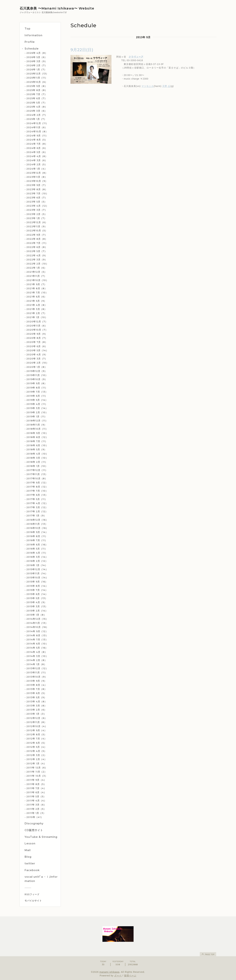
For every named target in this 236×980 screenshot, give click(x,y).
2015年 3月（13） (37, 606)
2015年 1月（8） (36, 615)
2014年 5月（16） (37, 648)
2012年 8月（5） (36, 735)
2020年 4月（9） (37, 355)
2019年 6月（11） (37, 396)
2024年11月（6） (37, 127)
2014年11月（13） (37, 623)
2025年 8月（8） (37, 90)
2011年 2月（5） (36, 809)
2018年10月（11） (37, 429)
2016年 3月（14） (37, 557)
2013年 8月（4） (37, 685)
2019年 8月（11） (37, 388)
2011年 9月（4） (36, 780)
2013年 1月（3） (36, 714)
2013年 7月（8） (37, 689)
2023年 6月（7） (37, 198)
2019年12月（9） (37, 371)
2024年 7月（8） (37, 144)
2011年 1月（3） (36, 813)
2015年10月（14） (37, 578)
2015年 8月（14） (37, 586)
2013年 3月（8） (37, 706)
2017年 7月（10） (37, 491)
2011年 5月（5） (36, 796)
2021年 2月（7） (36, 313)
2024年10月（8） (37, 132)
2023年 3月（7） (37, 210)
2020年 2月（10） (37, 363)
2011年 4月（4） (36, 801)
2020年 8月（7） (37, 338)
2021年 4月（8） (37, 305)
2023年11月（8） (37, 177)
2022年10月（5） (37, 231)
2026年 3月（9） (37, 61)
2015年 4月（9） (36, 602)
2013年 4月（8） (37, 702)
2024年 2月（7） (37, 115)
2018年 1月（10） (37, 466)
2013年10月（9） (37, 677)
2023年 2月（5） (37, 214)
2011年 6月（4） (36, 792)
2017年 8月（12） (37, 487)
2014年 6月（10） (37, 644)
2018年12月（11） (37, 421)
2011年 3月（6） (36, 805)
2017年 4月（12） (37, 503)
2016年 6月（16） (37, 545)
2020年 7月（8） (37, 342)
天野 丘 (166, 86)
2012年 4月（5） (36, 751)
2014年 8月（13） (37, 635)
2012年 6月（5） (36, 743)
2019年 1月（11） (37, 417)
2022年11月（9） (37, 226)
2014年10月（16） (37, 627)
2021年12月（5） (37, 272)
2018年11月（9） (36, 425)
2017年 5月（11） (37, 499)
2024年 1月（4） (37, 169)
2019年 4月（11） (37, 404)
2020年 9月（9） (37, 334)
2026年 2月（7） (37, 65)
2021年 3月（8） (37, 309)
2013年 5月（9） (36, 697)
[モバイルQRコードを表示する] (41, 901)
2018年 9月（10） (37, 433)
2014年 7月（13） (37, 640)
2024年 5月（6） (37, 152)
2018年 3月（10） (37, 458)
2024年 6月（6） (37, 148)
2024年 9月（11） (37, 136)
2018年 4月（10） (37, 454)
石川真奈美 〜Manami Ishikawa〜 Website (57, 8)
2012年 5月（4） (36, 747)
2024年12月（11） (37, 123)
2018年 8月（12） (37, 437)
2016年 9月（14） (37, 532)
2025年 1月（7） (36, 119)
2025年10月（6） (37, 82)
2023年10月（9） (37, 181)
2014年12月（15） (37, 619)
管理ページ (130, 976)
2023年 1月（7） (36, 218)
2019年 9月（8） (37, 383)
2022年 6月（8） (37, 247)
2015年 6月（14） (37, 594)
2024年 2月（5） (37, 164)
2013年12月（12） (37, 668)
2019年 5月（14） (37, 400)
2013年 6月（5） (36, 693)
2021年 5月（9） (36, 301)
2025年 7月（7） (37, 94)
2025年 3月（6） (37, 111)
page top (208, 954)
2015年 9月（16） (37, 582)
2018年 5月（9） (36, 449)
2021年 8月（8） (37, 288)
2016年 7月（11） (37, 540)
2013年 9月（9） (36, 681)
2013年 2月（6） (36, 710)
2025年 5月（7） (37, 103)
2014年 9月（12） (37, 631)
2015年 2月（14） (37, 611)
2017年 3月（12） (37, 507)
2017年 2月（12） (37, 511)
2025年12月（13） (37, 74)
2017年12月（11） (37, 470)
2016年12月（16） (37, 520)
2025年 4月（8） (37, 107)
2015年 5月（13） (37, 598)
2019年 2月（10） (37, 412)
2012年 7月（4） (37, 739)
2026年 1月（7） (36, 70)
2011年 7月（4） (36, 788)
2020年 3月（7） (37, 359)
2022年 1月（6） (36, 268)
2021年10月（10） (37, 280)
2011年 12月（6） (37, 768)
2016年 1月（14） (37, 565)
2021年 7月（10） (37, 293)
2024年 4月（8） (37, 156)
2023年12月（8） (37, 173)
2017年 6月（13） (37, 495)
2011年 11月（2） (37, 772)
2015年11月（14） (37, 573)
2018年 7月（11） (37, 441)
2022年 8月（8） (37, 239)
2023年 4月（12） (37, 206)
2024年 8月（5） (37, 140)
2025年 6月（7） (37, 98)
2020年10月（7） (37, 330)
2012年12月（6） (37, 718)
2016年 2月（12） (37, 561)
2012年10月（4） (37, 726)
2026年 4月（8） (37, 53)
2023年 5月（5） (37, 202)
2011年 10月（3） (37, 776)
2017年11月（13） (37, 474)
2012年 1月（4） (36, 764)
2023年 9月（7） (37, 185)
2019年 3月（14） (37, 408)
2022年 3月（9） (37, 260)
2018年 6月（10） (37, 445)
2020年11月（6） (37, 326)
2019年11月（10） (37, 375)
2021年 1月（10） (37, 317)
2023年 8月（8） (37, 189)
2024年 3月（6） (37, 160)
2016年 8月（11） (37, 536)
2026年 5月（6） (37, 57)
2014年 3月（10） (37, 656)
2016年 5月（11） (37, 549)
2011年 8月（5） (36, 784)
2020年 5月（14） (37, 350)
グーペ (118, 976)
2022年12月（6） (37, 222)
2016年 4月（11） (37, 553)
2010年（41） (35, 817)
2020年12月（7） (37, 322)
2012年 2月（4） (37, 759)
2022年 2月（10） (37, 264)
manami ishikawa (109, 972)
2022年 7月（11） (37, 243)
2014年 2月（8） (37, 660)
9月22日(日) (82, 50)
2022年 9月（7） (37, 235)
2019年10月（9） (37, 379)
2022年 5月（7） (37, 251)
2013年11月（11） (37, 673)
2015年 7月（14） (37, 590)
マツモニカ (148, 86)
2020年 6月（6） (37, 346)
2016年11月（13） (37, 524)
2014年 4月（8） (37, 652)
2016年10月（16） (37, 528)
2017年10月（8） (37, 479)
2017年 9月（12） (37, 483)
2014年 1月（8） (36, 664)
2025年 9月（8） (37, 86)
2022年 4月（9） (37, 255)
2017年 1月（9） (36, 516)
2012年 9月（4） (37, 730)
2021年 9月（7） (36, 284)
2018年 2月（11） (37, 462)
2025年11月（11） (37, 78)
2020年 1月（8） (37, 367)
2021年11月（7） (36, 276)
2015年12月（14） (37, 569)
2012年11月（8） (36, 722)
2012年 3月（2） (36, 755)
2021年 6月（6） (36, 297)
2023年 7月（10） (37, 194)
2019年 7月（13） (37, 392)
